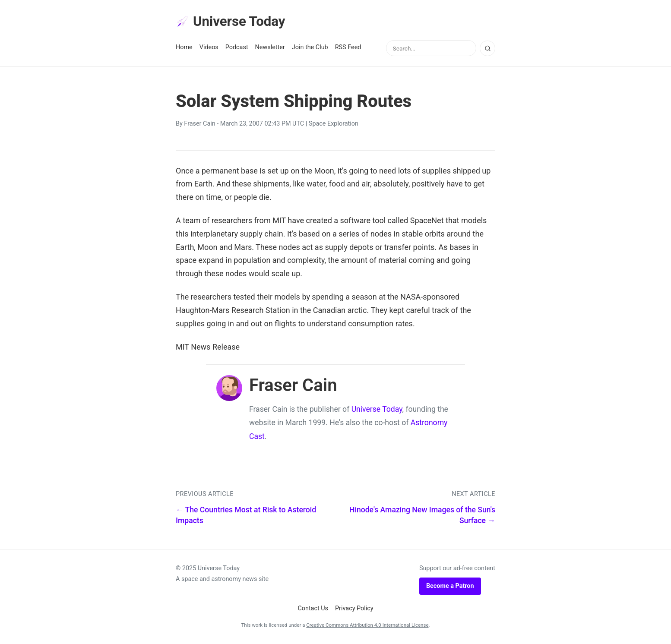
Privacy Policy (354, 609)
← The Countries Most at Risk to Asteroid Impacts (246, 516)
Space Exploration (334, 125)
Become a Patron (450, 586)
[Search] (487, 49)
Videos (209, 48)
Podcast (237, 48)
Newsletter (270, 48)
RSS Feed (348, 48)
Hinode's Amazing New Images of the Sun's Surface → (422, 516)
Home (184, 48)
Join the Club (310, 48)
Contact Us (313, 609)
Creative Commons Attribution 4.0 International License (367, 625)
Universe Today (232, 22)
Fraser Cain (199, 125)
